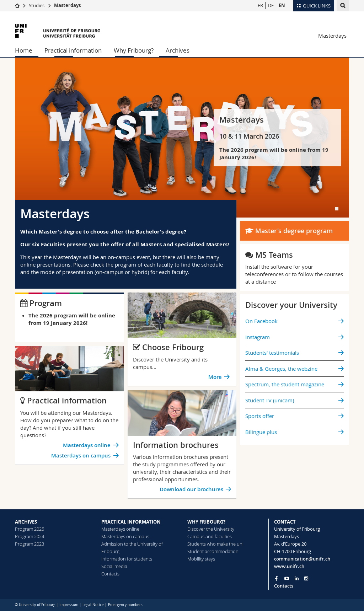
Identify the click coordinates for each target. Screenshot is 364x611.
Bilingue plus (261, 432)
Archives (178, 50)
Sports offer (260, 416)
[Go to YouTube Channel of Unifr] (287, 578)
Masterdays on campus (81, 455)
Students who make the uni (215, 544)
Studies (37, 5)
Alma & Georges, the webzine (281, 369)
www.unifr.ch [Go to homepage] (289, 566)
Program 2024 (30, 536)
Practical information (73, 50)
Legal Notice (93, 605)
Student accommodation (213, 551)
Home (24, 50)
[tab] (337, 209)
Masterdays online (87, 445)
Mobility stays (201, 559)
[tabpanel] (182, 138)
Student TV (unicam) (270, 400)
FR (260, 5)
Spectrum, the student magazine (285, 384)
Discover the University (211, 529)
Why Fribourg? (134, 50)
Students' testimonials (272, 353)
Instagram (258, 337)
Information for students (127, 559)
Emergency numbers (125, 605)
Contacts (110, 574)
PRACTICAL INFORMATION (131, 522)
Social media (114, 566)
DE (271, 5)
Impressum (69, 605)
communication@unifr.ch (302, 559)
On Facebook (261, 321)
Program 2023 (30, 544)
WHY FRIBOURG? (206, 522)
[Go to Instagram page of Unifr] (306, 578)
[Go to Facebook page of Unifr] (276, 578)
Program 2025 (30, 529)
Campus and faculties (210, 536)
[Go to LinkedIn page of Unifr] (297, 578)
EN (282, 5)
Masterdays (67, 5)
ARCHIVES (26, 522)
